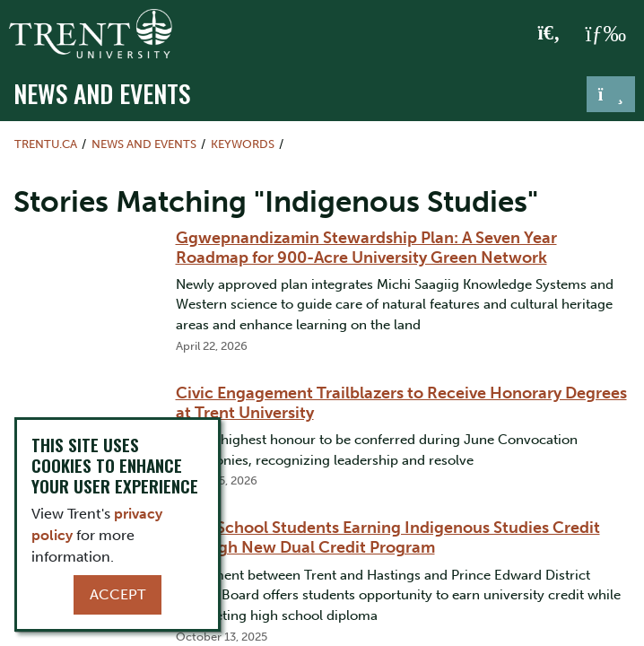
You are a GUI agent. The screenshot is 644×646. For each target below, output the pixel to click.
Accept (117, 594)
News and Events (102, 93)
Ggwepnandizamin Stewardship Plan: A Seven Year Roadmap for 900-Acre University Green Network (366, 248)
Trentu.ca (46, 144)
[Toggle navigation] (611, 94)
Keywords (243, 144)
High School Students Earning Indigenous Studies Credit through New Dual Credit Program (388, 537)
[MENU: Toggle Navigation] (605, 34)
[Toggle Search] (549, 34)
